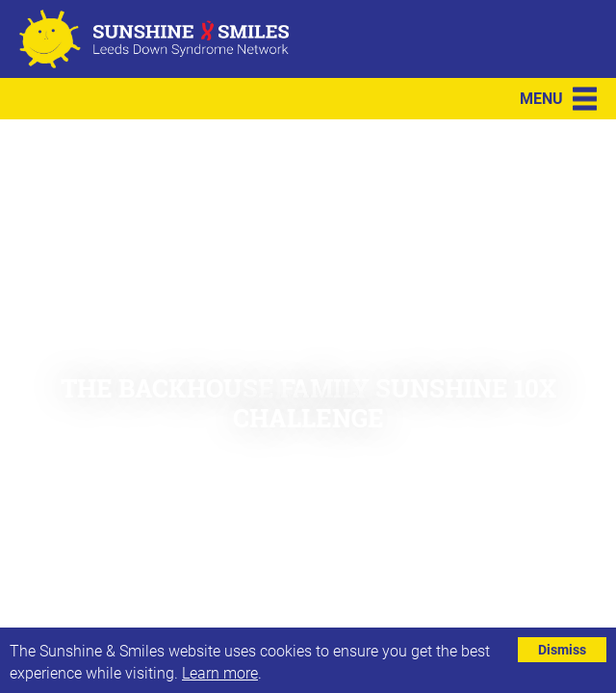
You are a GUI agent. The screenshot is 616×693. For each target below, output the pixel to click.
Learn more (220, 672)
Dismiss (562, 649)
